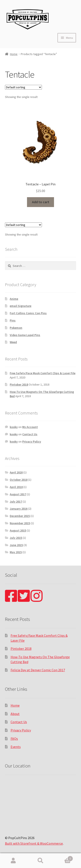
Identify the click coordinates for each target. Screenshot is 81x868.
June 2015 (16, 545)
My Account (30, 427)
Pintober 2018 (19, 384)
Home (14, 54)
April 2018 (16, 487)
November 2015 (20, 523)
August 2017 (18, 494)
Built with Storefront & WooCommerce (34, 843)
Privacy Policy (32, 442)
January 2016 (19, 509)
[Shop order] (23, 87)
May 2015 (16, 552)
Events (16, 747)
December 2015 (20, 516)
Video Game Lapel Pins (25, 335)
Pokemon (16, 328)
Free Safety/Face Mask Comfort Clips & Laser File (43, 373)
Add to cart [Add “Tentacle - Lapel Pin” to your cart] (41, 202)
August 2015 (18, 530)
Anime (14, 299)
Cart (64, 858)
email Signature (21, 306)
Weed (13, 342)
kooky (14, 427)
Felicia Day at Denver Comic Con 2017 (38, 670)
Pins (13, 320)
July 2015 (16, 538)
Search (40, 861)
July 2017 (16, 502)
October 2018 (19, 480)
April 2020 (16, 472)
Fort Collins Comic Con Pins (28, 313)
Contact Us (30, 434)
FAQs (14, 739)
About (15, 714)
